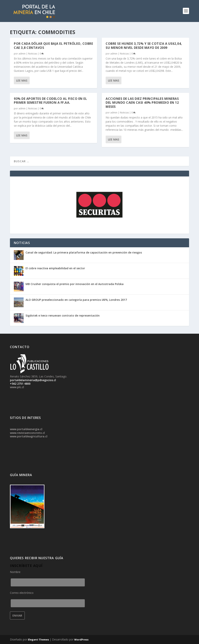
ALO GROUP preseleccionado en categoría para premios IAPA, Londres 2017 (76, 300)
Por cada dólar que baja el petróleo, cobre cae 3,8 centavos (53, 46)
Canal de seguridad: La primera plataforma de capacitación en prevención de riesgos (84, 252)
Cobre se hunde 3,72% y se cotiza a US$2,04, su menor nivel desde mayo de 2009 (144, 46)
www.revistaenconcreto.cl (27, 433)
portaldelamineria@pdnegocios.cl (33, 380)
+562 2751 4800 (20, 384)
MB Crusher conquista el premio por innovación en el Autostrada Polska (75, 284)
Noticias (33, 54)
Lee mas (22, 80)
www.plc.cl (17, 387)
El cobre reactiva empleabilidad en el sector (55, 268)
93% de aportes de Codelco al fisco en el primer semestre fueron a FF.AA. (50, 101)
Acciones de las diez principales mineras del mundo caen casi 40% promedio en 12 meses (142, 103)
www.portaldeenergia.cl (26, 429)
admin (22, 54)
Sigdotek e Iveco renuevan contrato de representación (63, 315)
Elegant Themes (38, 640)
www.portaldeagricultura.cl (29, 436)
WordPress (81, 640)
